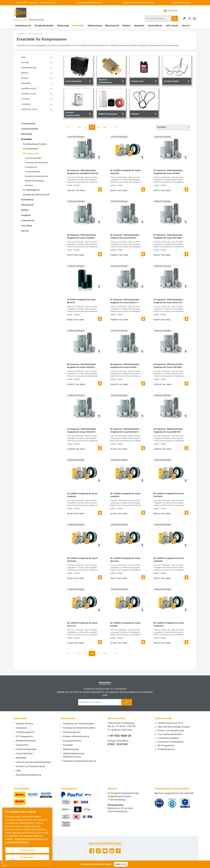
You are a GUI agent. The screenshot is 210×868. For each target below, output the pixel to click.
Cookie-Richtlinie (24, 754)
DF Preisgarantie (24, 736)
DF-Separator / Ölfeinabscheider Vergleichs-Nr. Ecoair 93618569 (168, 366)
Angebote (26, 215)
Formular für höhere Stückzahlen (79, 728)
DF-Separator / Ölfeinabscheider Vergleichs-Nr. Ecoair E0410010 (125, 430)
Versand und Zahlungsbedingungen (34, 762)
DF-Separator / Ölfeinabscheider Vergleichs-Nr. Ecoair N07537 (125, 236)
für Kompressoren (31, 153)
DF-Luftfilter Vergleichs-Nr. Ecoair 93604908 (169, 560)
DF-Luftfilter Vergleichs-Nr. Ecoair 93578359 (169, 495)
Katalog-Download (72, 741)
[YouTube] (105, 851)
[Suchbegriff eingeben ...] (158, 19)
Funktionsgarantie (25, 732)
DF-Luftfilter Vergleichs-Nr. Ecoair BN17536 (126, 560)
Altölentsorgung (71, 749)
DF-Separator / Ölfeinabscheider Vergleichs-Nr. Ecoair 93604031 (82, 236)
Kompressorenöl (31, 167)
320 (105, 127)
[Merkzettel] (185, 19)
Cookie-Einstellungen (26, 749)
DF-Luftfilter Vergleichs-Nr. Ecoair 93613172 (82, 624)
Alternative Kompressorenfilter (36, 176)
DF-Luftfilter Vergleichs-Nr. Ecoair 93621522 (126, 172)
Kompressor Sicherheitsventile (36, 163)
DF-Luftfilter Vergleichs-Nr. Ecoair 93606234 (82, 495)
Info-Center (27, 226)
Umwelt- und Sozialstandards (31, 766)
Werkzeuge (27, 134)
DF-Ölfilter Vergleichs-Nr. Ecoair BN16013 (81, 301)
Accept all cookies (27, 850)
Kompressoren (28, 124)
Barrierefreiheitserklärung (29, 775)
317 (85, 127)
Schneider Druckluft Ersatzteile (36, 195)
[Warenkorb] (194, 19)
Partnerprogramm (72, 732)
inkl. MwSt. (171, 11)
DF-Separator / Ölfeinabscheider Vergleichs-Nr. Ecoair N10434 (125, 366)
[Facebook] (92, 851)
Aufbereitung (28, 200)
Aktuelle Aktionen (25, 724)
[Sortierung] (173, 127)
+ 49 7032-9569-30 (119, 736)
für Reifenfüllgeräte (31, 190)
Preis (37, 57)
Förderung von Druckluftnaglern (79, 724)
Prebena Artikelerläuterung (76, 736)
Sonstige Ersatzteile (32, 172)
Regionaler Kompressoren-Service (79, 761)
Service (25, 231)
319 (99, 127)
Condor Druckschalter (33, 158)
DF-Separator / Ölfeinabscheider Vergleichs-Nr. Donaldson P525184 (83, 172)
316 (79, 127)
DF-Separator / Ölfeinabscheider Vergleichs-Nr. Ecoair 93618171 (125, 301)
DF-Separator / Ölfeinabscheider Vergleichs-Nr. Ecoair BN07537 (168, 430)
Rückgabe (68, 745)
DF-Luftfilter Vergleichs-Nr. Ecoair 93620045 (126, 495)
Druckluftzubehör (30, 129)
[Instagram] (98, 851)
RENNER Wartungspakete (35, 181)
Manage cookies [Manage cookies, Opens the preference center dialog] (27, 857)
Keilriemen (29, 185)
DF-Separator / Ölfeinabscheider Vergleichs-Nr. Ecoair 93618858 (168, 236)
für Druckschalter (30, 149)
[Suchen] (175, 19)
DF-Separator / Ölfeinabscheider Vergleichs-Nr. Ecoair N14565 (168, 172)
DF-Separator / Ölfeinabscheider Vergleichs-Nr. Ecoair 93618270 (82, 430)
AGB (18, 771)
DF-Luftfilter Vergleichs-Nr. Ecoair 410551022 (169, 624)
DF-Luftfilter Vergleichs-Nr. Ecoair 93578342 (82, 560)
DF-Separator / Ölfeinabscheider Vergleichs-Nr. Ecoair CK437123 (168, 301)
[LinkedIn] (112, 851)
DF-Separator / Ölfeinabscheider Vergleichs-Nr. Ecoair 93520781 (82, 366)
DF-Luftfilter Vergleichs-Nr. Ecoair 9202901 (126, 624)
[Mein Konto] (190, 19)
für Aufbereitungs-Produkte (35, 144)
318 (92, 127)
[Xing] (118, 851)
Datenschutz (22, 745)
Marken (25, 210)
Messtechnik (27, 205)
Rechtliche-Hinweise (26, 741)
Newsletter (21, 758)
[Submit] (126, 702)
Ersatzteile (27, 139)
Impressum (22, 728)
